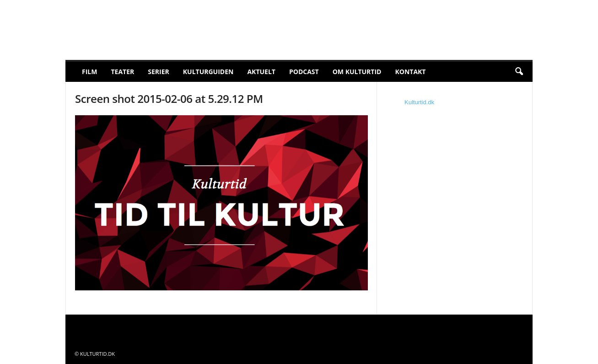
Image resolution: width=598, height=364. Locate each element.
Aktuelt (261, 72)
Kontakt (410, 72)
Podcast (304, 72)
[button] (519, 72)
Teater (122, 72)
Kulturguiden (208, 72)
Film (89, 72)
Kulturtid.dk (419, 102)
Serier (159, 72)
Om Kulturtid (357, 72)
